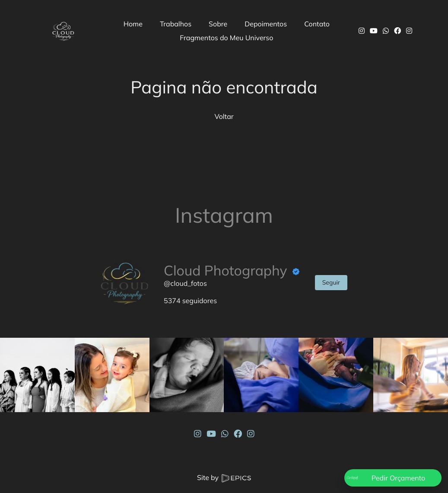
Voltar (224, 116)
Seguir (331, 282)
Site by (224, 477)
